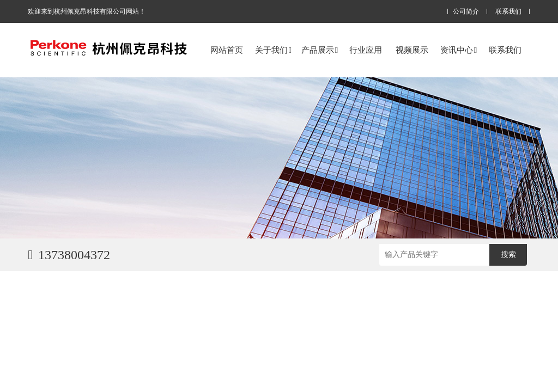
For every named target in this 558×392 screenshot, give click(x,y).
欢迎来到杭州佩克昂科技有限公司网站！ (87, 11)
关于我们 (273, 50)
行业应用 (366, 50)
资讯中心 (459, 50)
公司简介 (466, 12)
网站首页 (227, 50)
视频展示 (412, 50)
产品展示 (320, 50)
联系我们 (508, 12)
